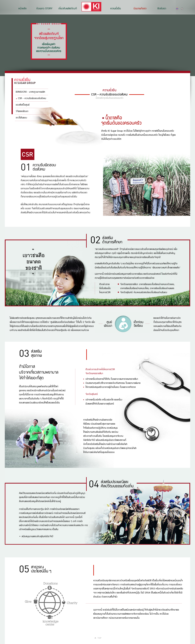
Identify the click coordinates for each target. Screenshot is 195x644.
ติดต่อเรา (162, 9)
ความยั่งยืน (115, 9)
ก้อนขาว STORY (44, 9)
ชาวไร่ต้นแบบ (21, 118)
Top (99, 638)
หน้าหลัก (22, 9)
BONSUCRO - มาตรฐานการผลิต (30, 92)
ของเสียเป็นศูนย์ (23, 105)
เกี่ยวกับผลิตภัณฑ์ (68, 9)
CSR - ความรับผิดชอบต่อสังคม (32, 98)
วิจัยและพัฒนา (22, 111)
